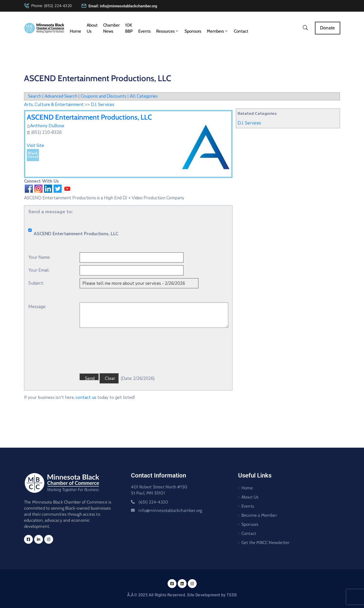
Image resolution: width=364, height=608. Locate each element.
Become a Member (259, 515)
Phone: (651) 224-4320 (51, 6)
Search (35, 96)
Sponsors (193, 31)
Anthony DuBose (47, 126)
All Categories (144, 96)
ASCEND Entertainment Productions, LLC (89, 117)
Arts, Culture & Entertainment (54, 105)
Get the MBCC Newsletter (265, 542)
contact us (86, 397)
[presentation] (118, 402)
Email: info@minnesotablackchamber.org (123, 6)
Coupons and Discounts (104, 96)
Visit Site (35, 146)
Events (144, 31)
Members (218, 31)
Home (75, 31)
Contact (241, 31)
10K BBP (129, 28)
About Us (92, 28)
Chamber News (111, 28)
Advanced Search (61, 96)
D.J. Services (249, 123)
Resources (168, 31)
